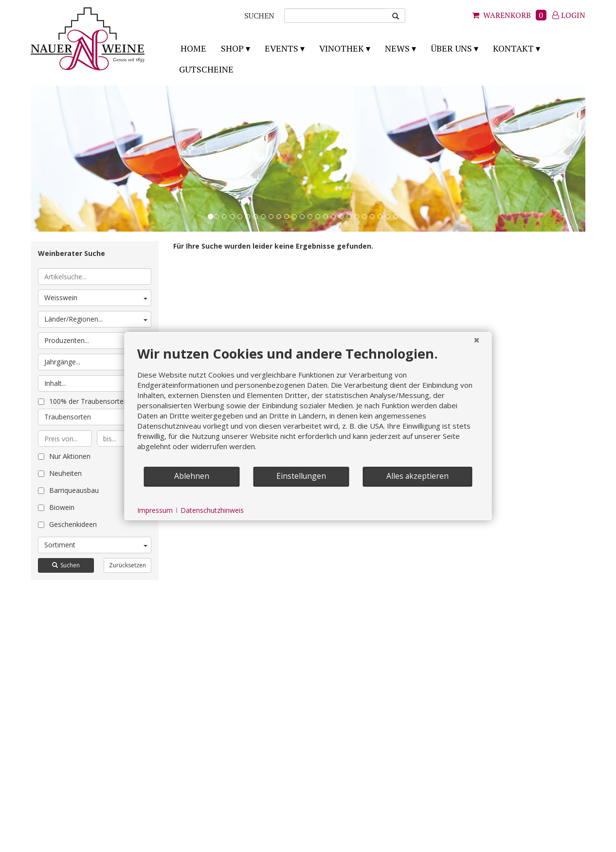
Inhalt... (96, 383)
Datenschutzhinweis (212, 510)
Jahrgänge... (96, 362)
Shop (232, 48)
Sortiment (96, 545)
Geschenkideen (67, 524)
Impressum (155, 510)
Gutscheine (206, 69)
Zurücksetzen (127, 565)
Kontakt (513, 48)
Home (193, 48)
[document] (308, 406)
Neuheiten (60, 473)
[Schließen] (477, 340)
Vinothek (342, 48)
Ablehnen (192, 476)
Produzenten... (96, 340)
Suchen (66, 565)
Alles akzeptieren (417, 476)
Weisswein (96, 298)
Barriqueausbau (68, 490)
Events (281, 48)
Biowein (56, 507)
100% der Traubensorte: (82, 401)
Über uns (451, 48)
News (397, 48)
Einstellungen (301, 476)
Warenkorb (509, 15)
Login (569, 15)
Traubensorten (96, 417)
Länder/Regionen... (96, 319)
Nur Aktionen (64, 456)
